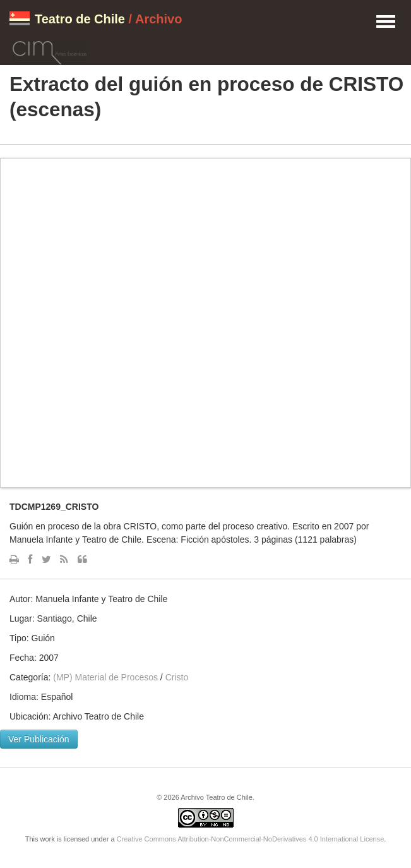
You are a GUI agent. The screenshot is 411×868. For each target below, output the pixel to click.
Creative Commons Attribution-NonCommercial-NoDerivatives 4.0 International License (251, 839)
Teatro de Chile (80, 19)
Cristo (177, 677)
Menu (386, 22)
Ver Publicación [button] (39, 739)
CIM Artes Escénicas (50, 51)
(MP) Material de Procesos (105, 677)
